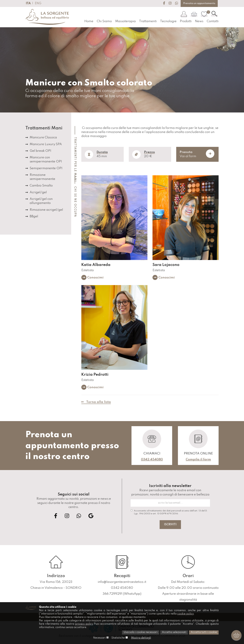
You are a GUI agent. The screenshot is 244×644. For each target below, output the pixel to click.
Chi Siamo (103, 21)
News (199, 21)
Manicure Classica (43, 137)
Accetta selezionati (174, 633)
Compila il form (198, 459)
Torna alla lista (96, 402)
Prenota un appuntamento (199, 3)
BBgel (34, 216)
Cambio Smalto (41, 186)
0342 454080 (152, 459)
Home (88, 21)
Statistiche (118, 638)
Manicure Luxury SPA (46, 144)
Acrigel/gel (38, 192)
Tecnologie (168, 21)
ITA (28, 3)
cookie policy (186, 614)
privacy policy (84, 624)
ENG (38, 3)
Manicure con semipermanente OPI (46, 159)
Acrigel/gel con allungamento (41, 201)
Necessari (99, 638)
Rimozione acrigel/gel (46, 210)
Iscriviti (170, 525)
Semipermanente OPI (46, 168)
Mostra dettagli (141, 638)
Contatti (213, 21)
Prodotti (185, 21)
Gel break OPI (40, 151)
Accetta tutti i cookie (204, 633)
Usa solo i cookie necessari (141, 633)
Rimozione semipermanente (42, 177)
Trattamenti (147, 21)
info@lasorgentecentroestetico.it (122, 582)
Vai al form (197, 154)
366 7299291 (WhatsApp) (122, 594)
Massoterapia (124, 21)
